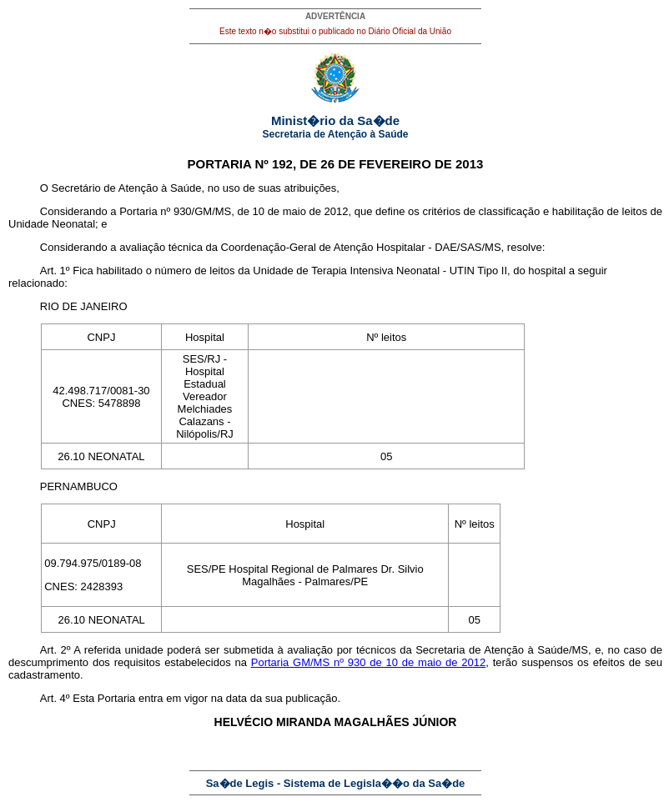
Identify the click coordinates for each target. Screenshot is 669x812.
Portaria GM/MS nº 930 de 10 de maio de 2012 (369, 662)
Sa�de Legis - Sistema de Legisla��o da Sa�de (336, 783)
